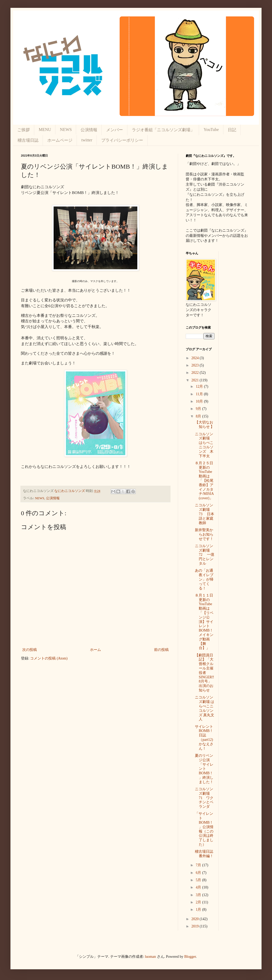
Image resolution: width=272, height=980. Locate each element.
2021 (196, 380)
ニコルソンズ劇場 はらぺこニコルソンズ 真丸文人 (205, 708)
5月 (199, 880)
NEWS (66, 130)
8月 (199, 416)
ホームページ (60, 140)
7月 (199, 865)
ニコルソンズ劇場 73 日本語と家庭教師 (205, 514)
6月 (199, 873)
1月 (199, 910)
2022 (196, 373)
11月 (200, 394)
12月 (200, 386)
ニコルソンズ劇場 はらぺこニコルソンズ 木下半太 (204, 445)
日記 (232, 130)
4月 (199, 887)
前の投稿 (161, 650)
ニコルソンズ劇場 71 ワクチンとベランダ (204, 798)
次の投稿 (30, 650)
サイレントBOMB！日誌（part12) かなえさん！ (206, 738)
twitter (87, 140)
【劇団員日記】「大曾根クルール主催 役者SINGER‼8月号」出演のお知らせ (206, 673)
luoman (150, 957)
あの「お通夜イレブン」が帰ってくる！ (204, 579)
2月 (199, 902)
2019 (196, 926)
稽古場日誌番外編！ (204, 854)
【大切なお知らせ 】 (205, 425)
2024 (196, 358)
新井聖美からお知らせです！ (204, 534)
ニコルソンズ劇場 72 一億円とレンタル (205, 555)
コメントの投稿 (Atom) (49, 658)
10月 (200, 401)
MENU (45, 130)
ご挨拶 (24, 130)
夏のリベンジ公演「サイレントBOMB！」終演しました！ (204, 769)
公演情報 (89, 130)
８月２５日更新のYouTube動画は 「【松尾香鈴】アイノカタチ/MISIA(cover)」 (204, 481)
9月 (199, 409)
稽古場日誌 (28, 140)
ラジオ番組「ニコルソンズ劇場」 (163, 130)
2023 (196, 365)
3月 (199, 895)
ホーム (95, 650)
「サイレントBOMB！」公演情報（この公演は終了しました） (204, 829)
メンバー (115, 130)
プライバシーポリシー (122, 140)
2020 (196, 919)
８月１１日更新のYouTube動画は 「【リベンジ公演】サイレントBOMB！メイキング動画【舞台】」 (204, 622)
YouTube (211, 130)
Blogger (190, 957)
